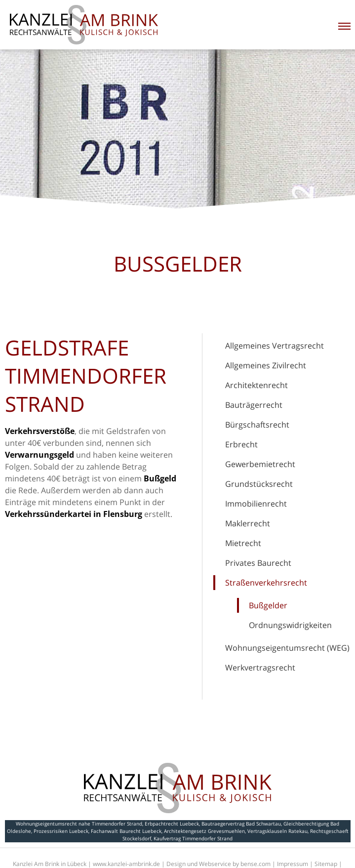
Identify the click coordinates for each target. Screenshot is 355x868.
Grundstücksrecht (259, 484)
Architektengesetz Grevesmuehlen (204, 831)
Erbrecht (241, 444)
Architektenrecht (256, 385)
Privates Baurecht (258, 563)
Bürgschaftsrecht (257, 425)
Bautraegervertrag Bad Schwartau (241, 824)
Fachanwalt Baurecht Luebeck (126, 831)
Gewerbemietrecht (260, 464)
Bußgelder (268, 605)
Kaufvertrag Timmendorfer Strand (193, 838)
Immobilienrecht (256, 504)
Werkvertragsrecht (260, 668)
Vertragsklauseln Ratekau (277, 831)
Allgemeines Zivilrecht (266, 365)
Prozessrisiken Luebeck (61, 831)
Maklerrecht (248, 523)
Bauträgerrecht (254, 405)
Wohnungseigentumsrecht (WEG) (287, 648)
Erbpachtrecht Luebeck (172, 824)
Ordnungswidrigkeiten (290, 625)
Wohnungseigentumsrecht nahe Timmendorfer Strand (79, 824)
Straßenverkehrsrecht (266, 583)
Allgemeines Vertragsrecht (275, 346)
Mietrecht (243, 543)
